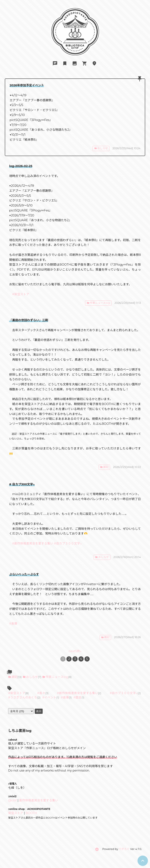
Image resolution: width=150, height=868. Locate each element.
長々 (42, 693)
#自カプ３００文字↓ (68, 543)
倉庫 (66, 697)
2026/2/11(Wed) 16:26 (128, 637)
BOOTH (31, 813)
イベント (50, 697)
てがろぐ (124, 849)
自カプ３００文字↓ (125, 693)
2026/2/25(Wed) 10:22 (127, 467)
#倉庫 (13, 624)
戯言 (79, 697)
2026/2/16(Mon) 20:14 (127, 557)
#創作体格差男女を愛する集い (33, 543)
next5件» (75, 651)
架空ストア (18, 693)
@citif (12, 800)
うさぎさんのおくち (24, 697)
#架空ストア (21, 294)
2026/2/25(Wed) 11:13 (128, 303)
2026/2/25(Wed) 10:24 (126, 148)
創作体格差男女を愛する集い (79, 693)
